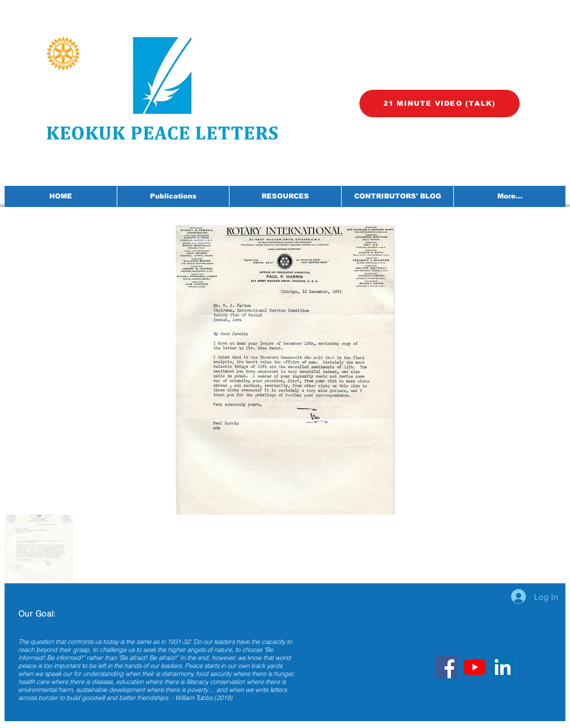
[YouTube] (475, 667)
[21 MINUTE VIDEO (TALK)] (440, 104)
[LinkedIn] (503, 667)
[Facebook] (447, 667)
